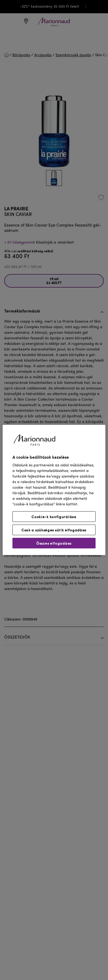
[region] (54, 490)
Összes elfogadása (54, 543)
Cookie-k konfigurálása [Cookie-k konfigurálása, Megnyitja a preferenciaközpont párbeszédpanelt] (54, 517)
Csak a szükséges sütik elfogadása (54, 530)
